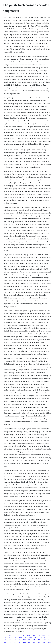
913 (14, 635)
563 (15, 640)
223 (5, 642)
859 (49, 640)
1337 (39, 642)
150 (19, 642)
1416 (10, 637)
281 (29, 640)
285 (29, 642)
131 (34, 642)
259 (19, 640)
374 (45, 637)
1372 (34, 635)
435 (39, 635)
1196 (28, 635)
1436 (10, 642)
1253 (44, 640)
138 (25, 637)
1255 (40, 637)
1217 (5, 637)
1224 (49, 642)
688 (34, 640)
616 (23, 635)
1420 (9, 635)
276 (19, 635)
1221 (24, 640)
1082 (20, 637)
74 (5, 635)
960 (10, 640)
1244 (30, 637)
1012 (44, 635)
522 (15, 637)
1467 (44, 642)
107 (15, 642)
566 (35, 637)
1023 (24, 642)
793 (49, 635)
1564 (5, 640)
